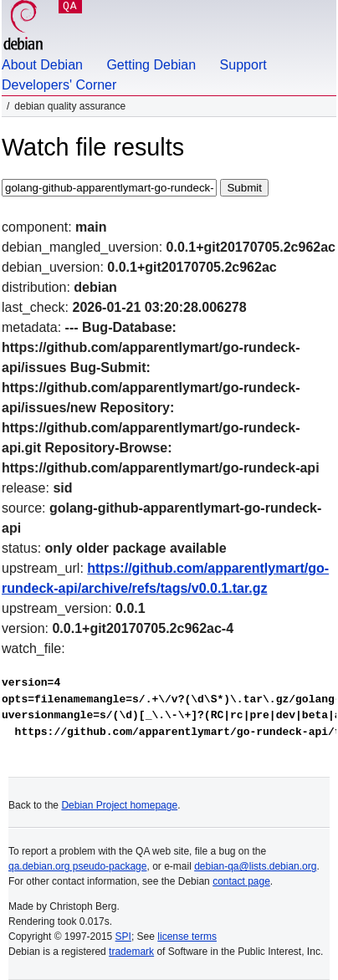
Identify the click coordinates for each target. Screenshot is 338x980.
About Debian (42, 65)
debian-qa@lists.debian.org (255, 866)
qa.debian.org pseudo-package (77, 866)
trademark (131, 952)
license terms (187, 937)
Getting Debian (151, 65)
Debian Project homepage (119, 805)
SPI (123, 937)
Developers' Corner (59, 85)
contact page (241, 881)
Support (243, 65)
